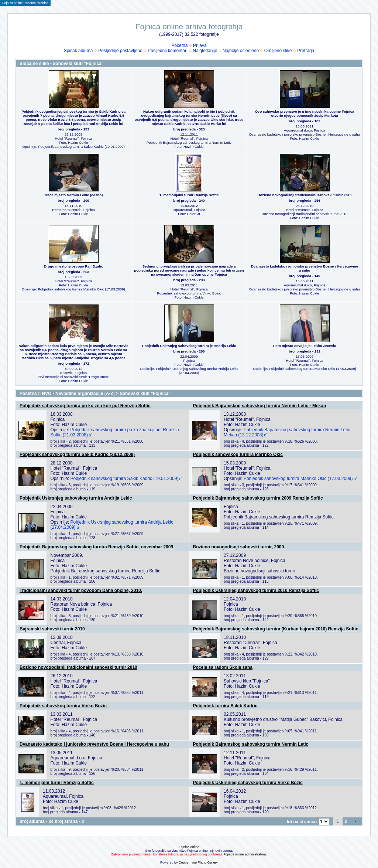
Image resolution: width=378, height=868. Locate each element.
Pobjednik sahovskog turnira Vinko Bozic (63, 706)
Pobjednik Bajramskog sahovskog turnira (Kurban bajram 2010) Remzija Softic (276, 629)
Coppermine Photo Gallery (198, 862)
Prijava (200, 45)
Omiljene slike (278, 51)
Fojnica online (189, 847)
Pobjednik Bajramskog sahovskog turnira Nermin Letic (251, 744)
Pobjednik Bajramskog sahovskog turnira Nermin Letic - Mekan (260, 406)
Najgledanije (205, 51)
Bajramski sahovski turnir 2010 (52, 629)
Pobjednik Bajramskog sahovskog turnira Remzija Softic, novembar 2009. (97, 547)
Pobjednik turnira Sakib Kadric (225, 706)
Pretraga (306, 51)
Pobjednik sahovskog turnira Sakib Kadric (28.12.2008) (77, 455)
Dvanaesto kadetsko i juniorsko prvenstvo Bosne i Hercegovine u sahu (94, 744)
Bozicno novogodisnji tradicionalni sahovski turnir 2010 (78, 667)
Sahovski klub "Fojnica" (145, 394)
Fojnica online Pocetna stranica (25, 3)
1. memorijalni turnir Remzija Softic (57, 783)
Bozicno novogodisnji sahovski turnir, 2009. (239, 547)
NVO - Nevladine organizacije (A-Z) (78, 394)
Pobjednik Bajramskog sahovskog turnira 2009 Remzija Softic (258, 498)
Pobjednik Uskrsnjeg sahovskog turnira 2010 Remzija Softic (256, 590)
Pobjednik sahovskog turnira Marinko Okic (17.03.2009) (298, 479)
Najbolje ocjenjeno (241, 51)
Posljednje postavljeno (120, 51)
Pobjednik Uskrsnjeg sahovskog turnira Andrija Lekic (76, 498)
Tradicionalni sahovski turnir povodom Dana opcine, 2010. (81, 590)
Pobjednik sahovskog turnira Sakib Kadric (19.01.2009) (125, 479)
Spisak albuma (78, 51)
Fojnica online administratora (245, 854)
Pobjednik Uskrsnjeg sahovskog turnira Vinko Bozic (248, 783)
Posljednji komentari (167, 51)
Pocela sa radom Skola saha (223, 667)
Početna (179, 45)
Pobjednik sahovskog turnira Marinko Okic (238, 455)
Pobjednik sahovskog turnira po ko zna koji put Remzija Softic (85, 406)
